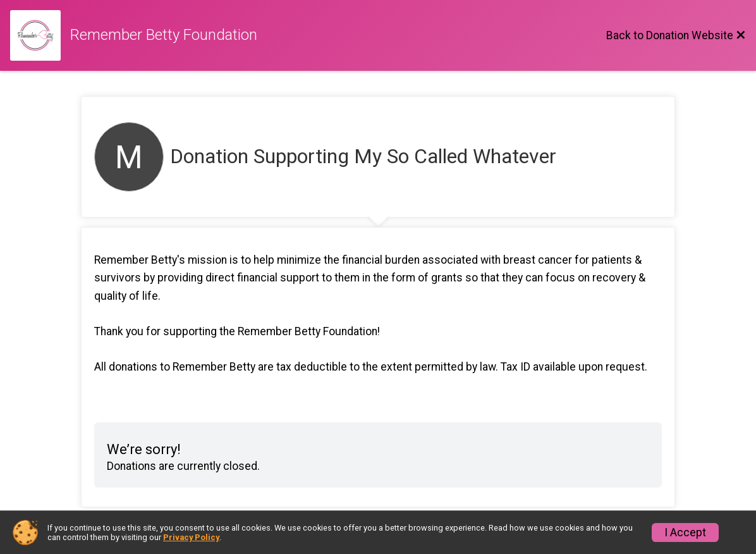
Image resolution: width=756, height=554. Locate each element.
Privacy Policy (191, 537)
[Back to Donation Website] (676, 35)
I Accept (685, 532)
